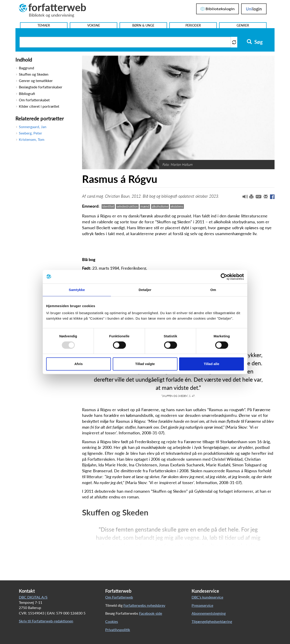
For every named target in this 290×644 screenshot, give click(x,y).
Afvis (79, 364)
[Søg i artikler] (125, 42)
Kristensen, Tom (32, 139)
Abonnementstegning (209, 613)
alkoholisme (160, 206)
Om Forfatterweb (119, 597)
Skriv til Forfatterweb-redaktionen (46, 621)
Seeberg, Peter (30, 133)
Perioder (193, 25)
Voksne (94, 25)
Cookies (112, 621)
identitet (108, 206)
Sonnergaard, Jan (33, 127)
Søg (255, 42)
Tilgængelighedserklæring (212, 621)
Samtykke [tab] (77, 290)
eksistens (177, 206)
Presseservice (202, 605)
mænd (145, 206)
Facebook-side (151, 613)
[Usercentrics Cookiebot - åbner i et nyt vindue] (224, 277)
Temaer (44, 25)
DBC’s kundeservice (207, 597)
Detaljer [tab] (145, 290)
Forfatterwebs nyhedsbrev (144, 605)
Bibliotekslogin (217, 9)
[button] (243, 198)
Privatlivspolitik (118, 630)
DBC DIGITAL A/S (33, 597)
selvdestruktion (127, 206)
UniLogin (254, 9)
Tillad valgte (145, 364)
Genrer (243, 25)
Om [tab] (213, 290)
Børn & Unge (143, 25)
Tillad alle (211, 364)
